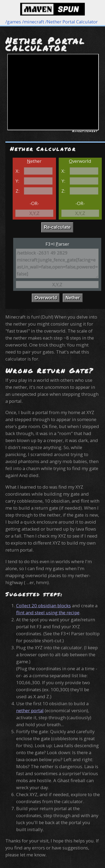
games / (15, 22)
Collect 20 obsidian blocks (43, 606)
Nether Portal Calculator (72, 22)
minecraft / (35, 22)
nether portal (30, 710)
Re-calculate (57, 227)
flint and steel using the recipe (48, 613)
